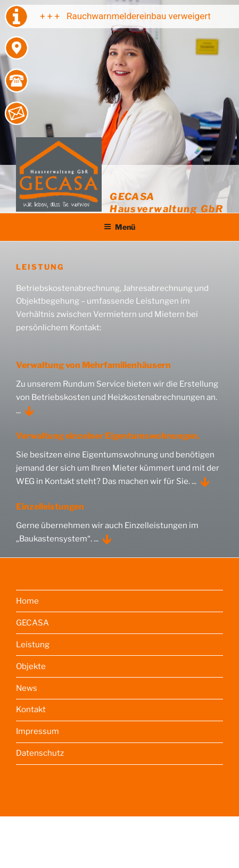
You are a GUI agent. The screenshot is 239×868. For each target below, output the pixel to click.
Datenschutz (40, 753)
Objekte (31, 666)
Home (27, 601)
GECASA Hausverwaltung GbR (166, 202)
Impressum (38, 731)
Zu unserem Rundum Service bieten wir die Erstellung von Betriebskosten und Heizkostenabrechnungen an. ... (117, 397)
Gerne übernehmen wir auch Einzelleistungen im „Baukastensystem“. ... (107, 532)
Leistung (33, 645)
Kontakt (31, 710)
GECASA (32, 623)
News (27, 688)
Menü (119, 227)
